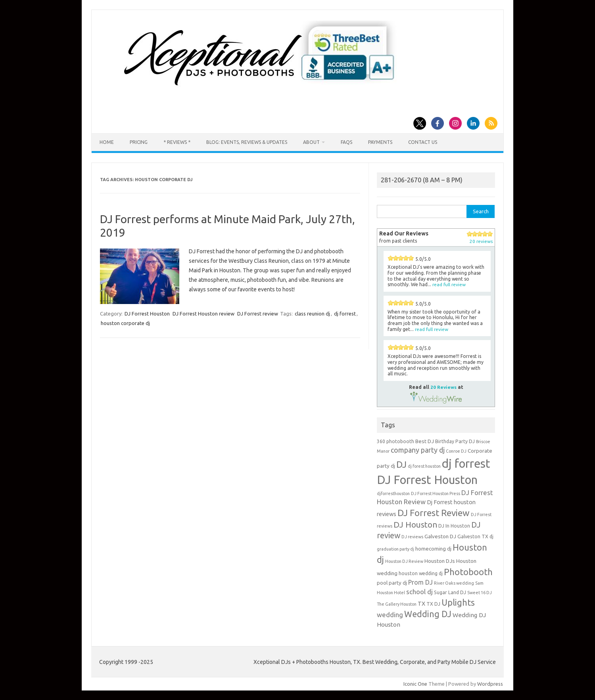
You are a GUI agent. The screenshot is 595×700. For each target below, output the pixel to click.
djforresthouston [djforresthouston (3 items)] (393, 493)
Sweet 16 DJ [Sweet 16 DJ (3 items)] (480, 593)
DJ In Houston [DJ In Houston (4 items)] (454, 526)
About (311, 142)
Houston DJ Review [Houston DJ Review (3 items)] (404, 561)
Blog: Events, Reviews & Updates (247, 142)
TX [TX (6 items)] (421, 603)
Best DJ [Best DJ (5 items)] (425, 441)
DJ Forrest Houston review (203, 314)
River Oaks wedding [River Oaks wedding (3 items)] (454, 583)
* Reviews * (177, 142)
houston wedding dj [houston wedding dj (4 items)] (421, 573)
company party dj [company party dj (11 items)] (418, 450)
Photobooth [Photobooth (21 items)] (468, 572)
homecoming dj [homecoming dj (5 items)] (433, 549)
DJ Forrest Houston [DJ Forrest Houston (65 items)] (427, 480)
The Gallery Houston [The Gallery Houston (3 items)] (397, 604)
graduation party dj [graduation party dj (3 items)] (395, 549)
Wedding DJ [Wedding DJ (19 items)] (428, 614)
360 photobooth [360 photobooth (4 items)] (395, 441)
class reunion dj (312, 314)
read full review (449, 284)
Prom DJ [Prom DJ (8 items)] (420, 582)
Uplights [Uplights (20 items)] (458, 602)
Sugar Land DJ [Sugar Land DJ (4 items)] (450, 592)
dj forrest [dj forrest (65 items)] (466, 464)
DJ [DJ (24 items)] (401, 464)
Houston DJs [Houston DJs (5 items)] (440, 561)
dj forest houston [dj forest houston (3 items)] (424, 466)
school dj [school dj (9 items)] (419, 592)
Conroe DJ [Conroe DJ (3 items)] (456, 451)
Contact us (423, 142)
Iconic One (415, 684)
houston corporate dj (125, 323)
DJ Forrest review (258, 314)
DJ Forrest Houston (147, 314)
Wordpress (490, 684)
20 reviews (481, 241)
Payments (380, 142)
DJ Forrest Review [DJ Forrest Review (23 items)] (434, 513)
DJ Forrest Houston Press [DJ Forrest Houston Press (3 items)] (436, 493)
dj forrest (345, 314)
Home (107, 142)
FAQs (346, 142)
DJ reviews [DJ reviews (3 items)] (412, 537)
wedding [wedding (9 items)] (390, 615)
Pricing (139, 142)
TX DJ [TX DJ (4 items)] (433, 604)
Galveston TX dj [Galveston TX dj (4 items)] (475, 536)
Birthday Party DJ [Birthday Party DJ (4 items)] (455, 441)
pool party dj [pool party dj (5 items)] (392, 583)
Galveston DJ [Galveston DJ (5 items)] (440, 536)
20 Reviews (443, 387)
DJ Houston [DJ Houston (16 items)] (415, 525)
